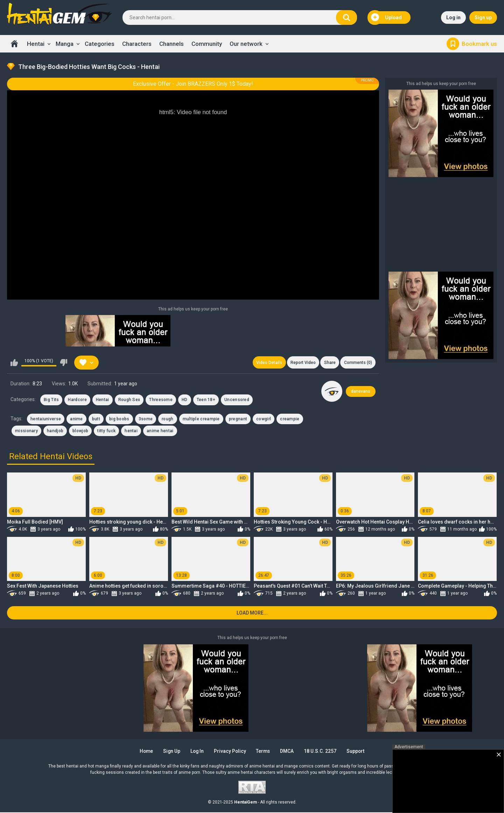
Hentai (36, 44)
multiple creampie (201, 419)
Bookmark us (479, 44)
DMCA (289, 752)
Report (302, 363)
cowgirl (264, 419)
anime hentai (160, 431)
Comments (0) (358, 363)
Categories (100, 44)
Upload (386, 17)
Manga (65, 44)
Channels (171, 44)
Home (14, 44)
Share (329, 363)
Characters (137, 44)
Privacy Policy (230, 752)
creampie (290, 419)
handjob (55, 431)
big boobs (119, 419)
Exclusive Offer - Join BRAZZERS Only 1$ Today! (193, 84)
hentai (131, 431)
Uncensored (237, 400)
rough (168, 419)
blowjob (80, 431)
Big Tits (51, 400)
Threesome (161, 400)
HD (185, 400)
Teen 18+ (206, 400)
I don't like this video (64, 363)
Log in (453, 17)
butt (96, 419)
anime (76, 419)
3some (146, 419)
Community (207, 44)
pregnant (238, 419)
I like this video (14, 363)
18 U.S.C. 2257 (323, 752)
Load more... (252, 614)
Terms (264, 752)
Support (358, 752)
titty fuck (106, 431)
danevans (361, 392)
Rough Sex (129, 400)
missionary (26, 431)
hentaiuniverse (46, 419)
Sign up (483, 17)
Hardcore (77, 400)
